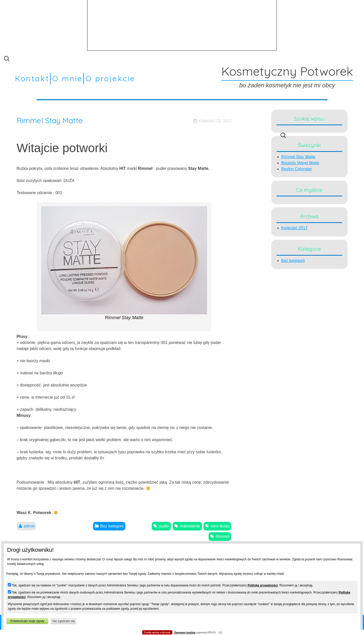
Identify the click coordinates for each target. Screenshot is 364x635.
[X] (220, 633)
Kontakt (32, 78)
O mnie (68, 78)
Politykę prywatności (263, 585)
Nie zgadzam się (64, 621)
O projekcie (111, 78)
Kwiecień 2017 (294, 228)
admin (29, 526)
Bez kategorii (293, 261)
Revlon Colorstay (297, 169)
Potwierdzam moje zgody (27, 621)
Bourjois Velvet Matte (300, 163)
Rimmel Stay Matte (50, 120)
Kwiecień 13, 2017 (215, 121)
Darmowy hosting (185, 633)
